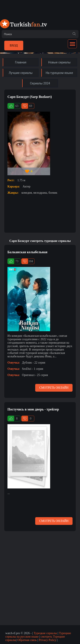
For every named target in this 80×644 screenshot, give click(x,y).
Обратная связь (27, 640)
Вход (14, 46)
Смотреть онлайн (54, 388)
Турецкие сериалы (45, 633)
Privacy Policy (48, 640)
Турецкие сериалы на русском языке (38, 635)
